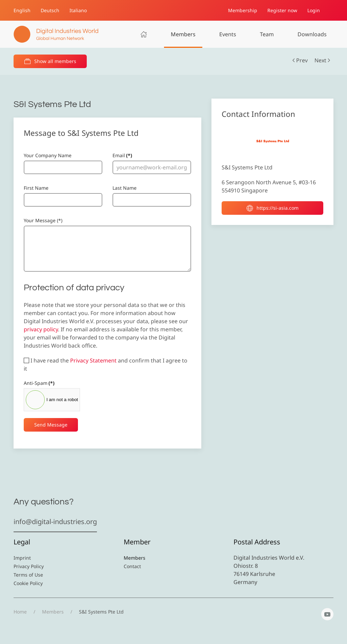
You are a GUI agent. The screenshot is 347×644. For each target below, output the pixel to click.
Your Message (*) (43, 220)
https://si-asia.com (272, 208)
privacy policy (41, 329)
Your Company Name (48, 155)
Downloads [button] (312, 34)
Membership (243, 10)
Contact (132, 566)
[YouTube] (327, 614)
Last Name (125, 188)
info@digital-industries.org (55, 522)
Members (183, 34)
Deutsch (50, 10)
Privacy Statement (93, 360)
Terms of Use (28, 575)
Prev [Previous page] (300, 60)
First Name (36, 188)
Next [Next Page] (322, 60)
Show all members (50, 61)
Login (314, 10)
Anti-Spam (39, 383)
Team (267, 34)
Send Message (51, 425)
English (22, 10)
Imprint (22, 558)
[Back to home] (56, 34)
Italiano (78, 10)
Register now (282, 10)
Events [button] (228, 34)
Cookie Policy (28, 583)
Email (122, 155)
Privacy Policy (29, 566)
